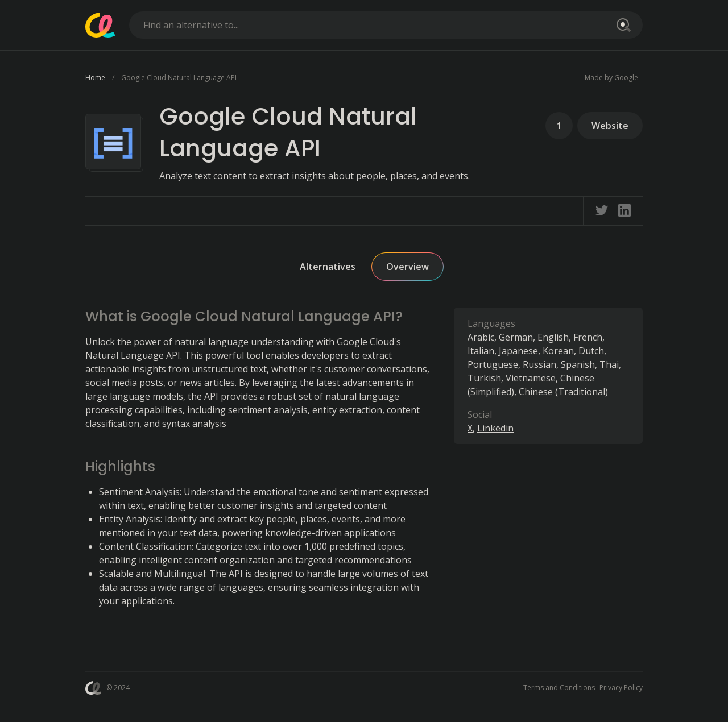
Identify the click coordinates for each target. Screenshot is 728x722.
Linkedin (495, 428)
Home (95, 78)
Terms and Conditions (559, 688)
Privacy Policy (621, 688)
